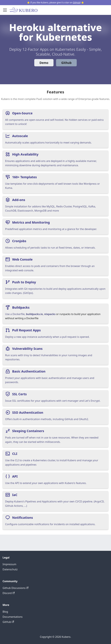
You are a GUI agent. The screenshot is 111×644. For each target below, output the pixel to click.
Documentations (13, 617)
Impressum (9, 564)
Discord (9, 593)
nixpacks (50, 314)
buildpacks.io (34, 314)
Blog (5, 612)
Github (66, 63)
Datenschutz (10, 569)
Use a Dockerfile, (16, 314)
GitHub (76, 2)
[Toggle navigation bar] (5, 10)
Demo (44, 63)
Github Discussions (15, 588)
